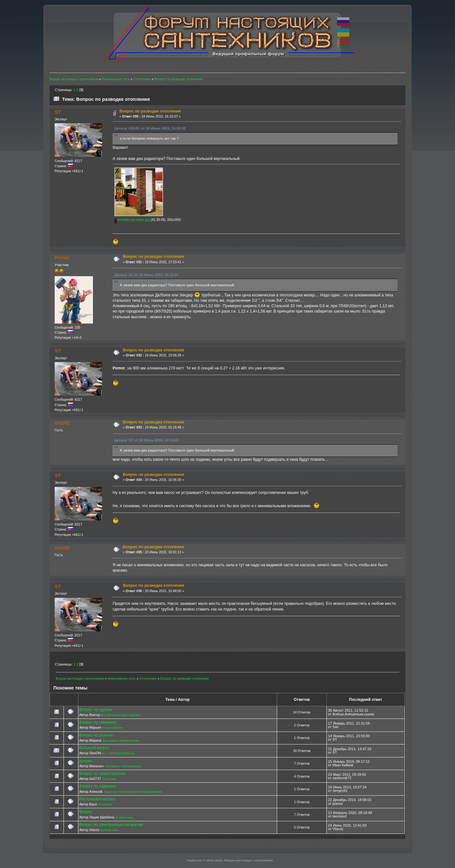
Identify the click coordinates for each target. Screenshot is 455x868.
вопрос (86, 761)
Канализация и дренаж (125, 715)
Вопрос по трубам (96, 710)
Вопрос (86, 812)
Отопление (109, 779)
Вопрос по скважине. (98, 722)
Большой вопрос (94, 748)
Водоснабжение (112, 728)
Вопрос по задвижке (98, 786)
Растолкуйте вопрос (98, 799)
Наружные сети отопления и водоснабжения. (133, 792)
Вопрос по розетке (96, 735)
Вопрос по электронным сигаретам (111, 825)
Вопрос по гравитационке (103, 774)
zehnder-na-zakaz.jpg (132, 220)
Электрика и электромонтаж (121, 741)
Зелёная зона (124, 817)
